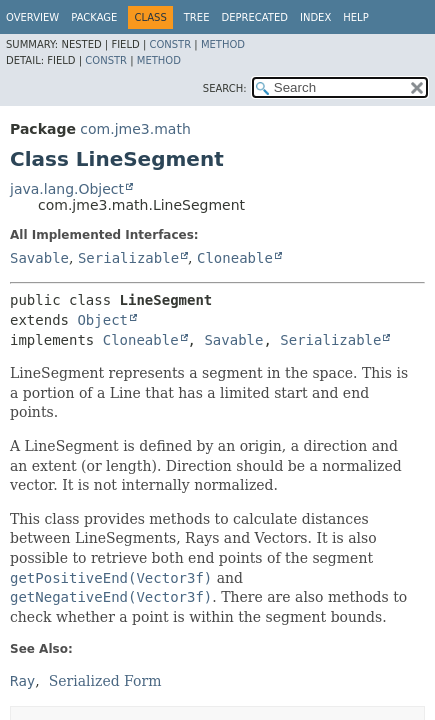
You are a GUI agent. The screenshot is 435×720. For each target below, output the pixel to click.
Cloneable (235, 258)
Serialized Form (105, 681)
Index (315, 17)
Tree (197, 17)
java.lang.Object (67, 189)
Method (223, 44)
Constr (170, 44)
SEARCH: (225, 88)
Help (355, 17)
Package (94, 17)
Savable (39, 258)
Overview (32, 17)
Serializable (128, 258)
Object (102, 320)
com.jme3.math (135, 129)
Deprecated (254, 17)
